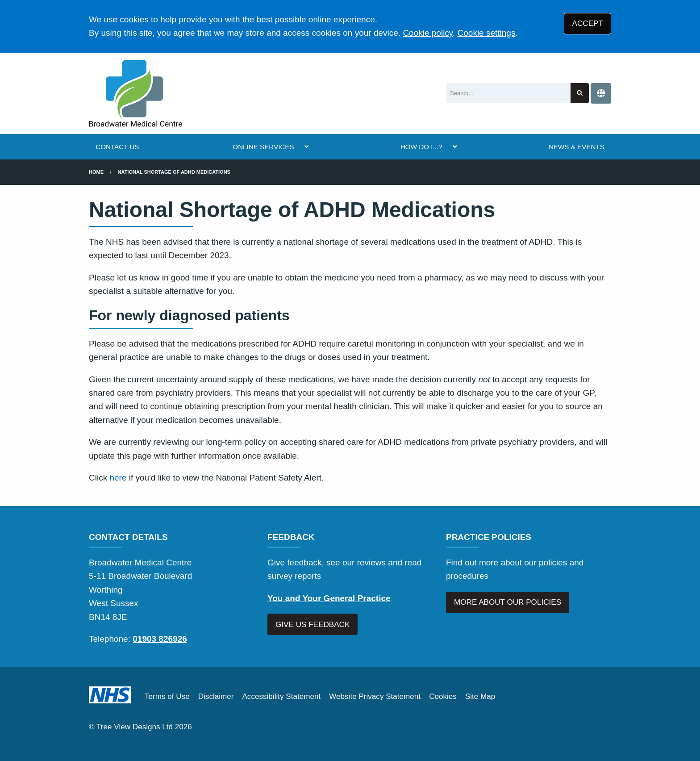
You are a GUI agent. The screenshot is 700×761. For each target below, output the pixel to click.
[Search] (508, 93)
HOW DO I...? (421, 147)
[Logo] (136, 93)
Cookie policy (428, 33)
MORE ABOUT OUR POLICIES (508, 602)
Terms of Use (167, 696)
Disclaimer (216, 696)
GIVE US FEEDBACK (312, 625)
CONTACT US (117, 147)
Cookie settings (487, 33)
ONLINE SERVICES (263, 147)
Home (96, 172)
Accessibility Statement (281, 696)
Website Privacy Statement (375, 696)
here (118, 478)
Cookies (443, 696)
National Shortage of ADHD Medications (174, 172)
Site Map (480, 696)
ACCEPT (588, 23)
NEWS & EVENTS (577, 147)
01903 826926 (160, 639)
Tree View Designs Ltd (135, 727)
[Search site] (580, 93)
